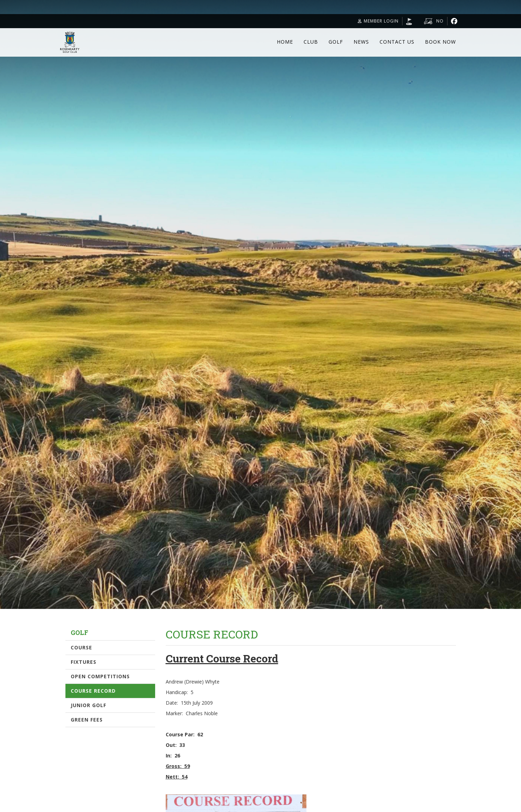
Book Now (440, 42)
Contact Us (397, 42)
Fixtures (84, 662)
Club (311, 42)
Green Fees (87, 720)
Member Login (378, 21)
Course (81, 647)
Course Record (93, 691)
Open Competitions (100, 676)
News (361, 42)
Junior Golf (88, 705)
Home (285, 42)
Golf (336, 42)
